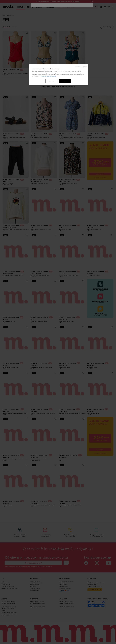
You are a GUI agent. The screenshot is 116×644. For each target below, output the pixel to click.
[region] (59, 75)
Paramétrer (52, 81)
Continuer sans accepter (81, 67)
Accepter (65, 81)
